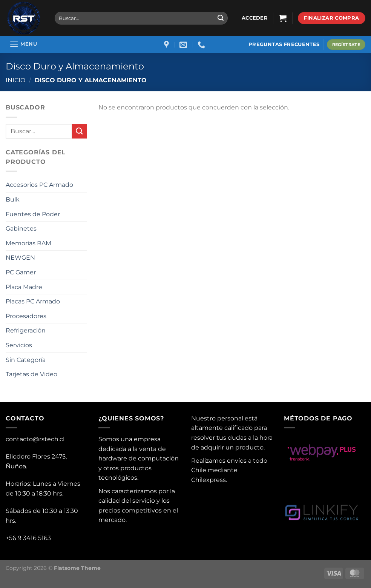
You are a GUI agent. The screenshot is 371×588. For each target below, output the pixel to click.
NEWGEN (20, 258)
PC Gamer (21, 272)
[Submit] (221, 18)
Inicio (15, 80)
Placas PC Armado (33, 301)
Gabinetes (21, 229)
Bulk (13, 199)
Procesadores (26, 316)
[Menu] (23, 44)
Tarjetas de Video (31, 374)
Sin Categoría (26, 360)
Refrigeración (26, 330)
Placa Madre (24, 287)
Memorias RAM (28, 243)
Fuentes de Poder (33, 214)
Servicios (19, 345)
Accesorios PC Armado (39, 185)
